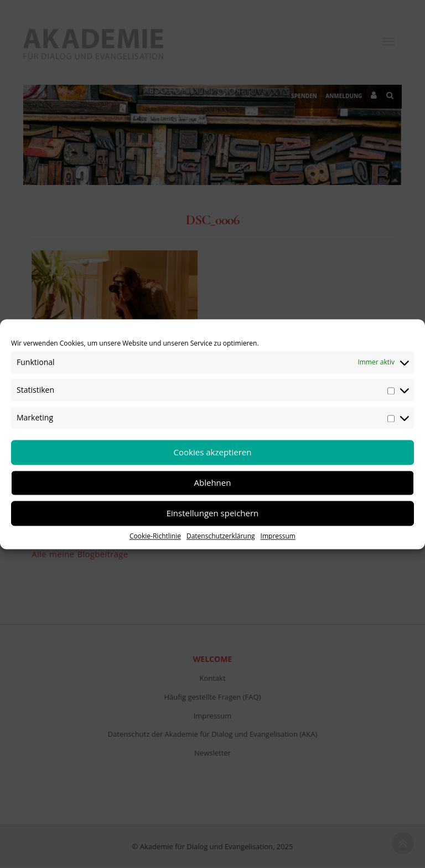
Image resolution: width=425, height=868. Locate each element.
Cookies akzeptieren (213, 452)
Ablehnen (213, 482)
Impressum (278, 536)
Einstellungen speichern (213, 513)
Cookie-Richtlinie (155, 536)
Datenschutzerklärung (221, 536)
